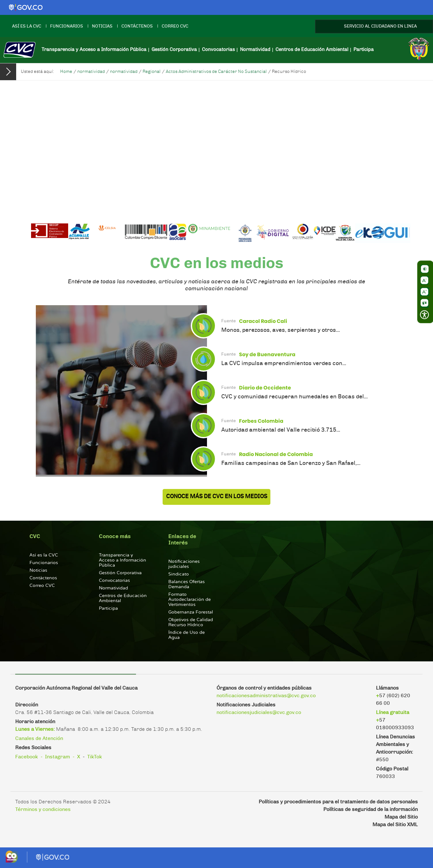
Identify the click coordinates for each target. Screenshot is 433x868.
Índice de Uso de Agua (187, 635)
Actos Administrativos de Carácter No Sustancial (216, 72)
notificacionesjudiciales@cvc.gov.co (259, 712)
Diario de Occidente (265, 388)
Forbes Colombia (261, 421)
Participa (364, 50)
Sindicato (179, 574)
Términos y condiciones (43, 809)
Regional (152, 72)
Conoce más (115, 536)
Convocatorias (218, 50)
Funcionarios (67, 26)
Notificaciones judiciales (184, 564)
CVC (35, 536)
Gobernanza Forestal (191, 612)
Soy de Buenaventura (267, 354)
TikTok (95, 757)
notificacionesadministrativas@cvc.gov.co (266, 696)
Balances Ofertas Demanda (187, 584)
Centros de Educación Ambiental (312, 50)
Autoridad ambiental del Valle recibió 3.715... (281, 430)
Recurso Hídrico (289, 72)
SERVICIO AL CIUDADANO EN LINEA (380, 26)
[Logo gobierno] (25, 7)
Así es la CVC (27, 26)
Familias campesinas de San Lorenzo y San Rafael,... (291, 463)
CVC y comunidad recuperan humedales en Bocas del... (294, 397)
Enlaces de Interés (182, 540)
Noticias (102, 26)
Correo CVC (175, 26)
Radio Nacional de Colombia (276, 454)
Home (66, 72)
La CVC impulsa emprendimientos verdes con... (284, 363)
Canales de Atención (39, 738)
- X (76, 757)
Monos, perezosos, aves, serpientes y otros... (281, 330)
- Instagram (55, 757)
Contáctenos (137, 26)
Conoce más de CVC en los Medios (217, 497)
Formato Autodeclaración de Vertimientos (190, 599)
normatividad (91, 72)
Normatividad (255, 50)
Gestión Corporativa (174, 50)
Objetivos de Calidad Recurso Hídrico (191, 622)
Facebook (27, 757)
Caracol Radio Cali (263, 321)
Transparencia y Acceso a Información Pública (94, 50)
